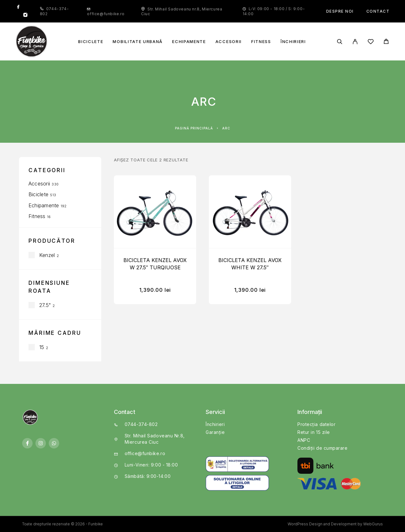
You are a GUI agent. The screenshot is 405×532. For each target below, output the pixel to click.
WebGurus (373, 524)
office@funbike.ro (106, 14)
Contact (378, 11)
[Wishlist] (371, 43)
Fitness (261, 42)
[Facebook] (18, 7)
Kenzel (47, 255)
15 (42, 347)
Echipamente (189, 42)
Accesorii (229, 42)
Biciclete (91, 42)
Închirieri (293, 42)
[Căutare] (340, 42)
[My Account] (355, 42)
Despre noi (340, 11)
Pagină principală (194, 128)
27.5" (45, 305)
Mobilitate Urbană (138, 42)
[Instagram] (25, 16)
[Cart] (386, 42)
